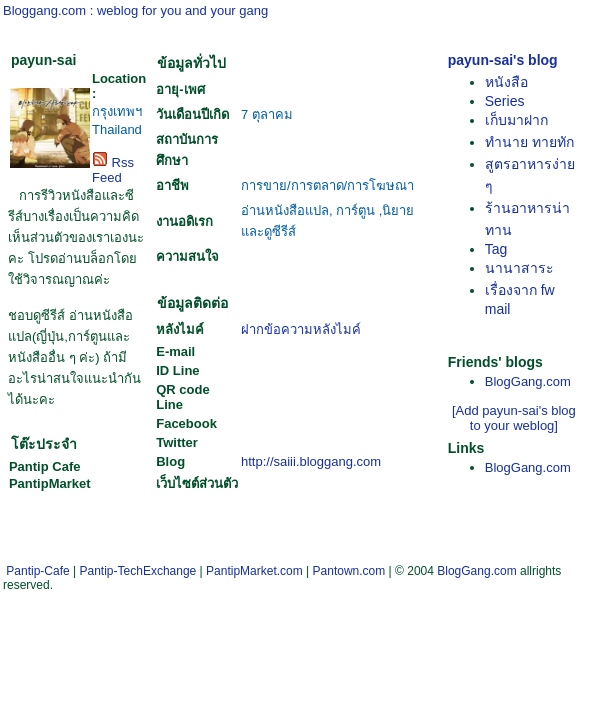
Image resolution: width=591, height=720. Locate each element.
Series (505, 101)
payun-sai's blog (503, 60)
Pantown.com (349, 571)
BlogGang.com (528, 381)
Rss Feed (113, 170)
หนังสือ (506, 82)
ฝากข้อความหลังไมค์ (301, 329)
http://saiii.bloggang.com (311, 461)
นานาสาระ (519, 268)
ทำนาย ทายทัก (529, 142)
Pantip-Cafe (37, 571)
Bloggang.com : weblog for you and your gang (135, 10)
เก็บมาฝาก (516, 120)
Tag (496, 249)
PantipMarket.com (254, 571)
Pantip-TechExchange (138, 571)
